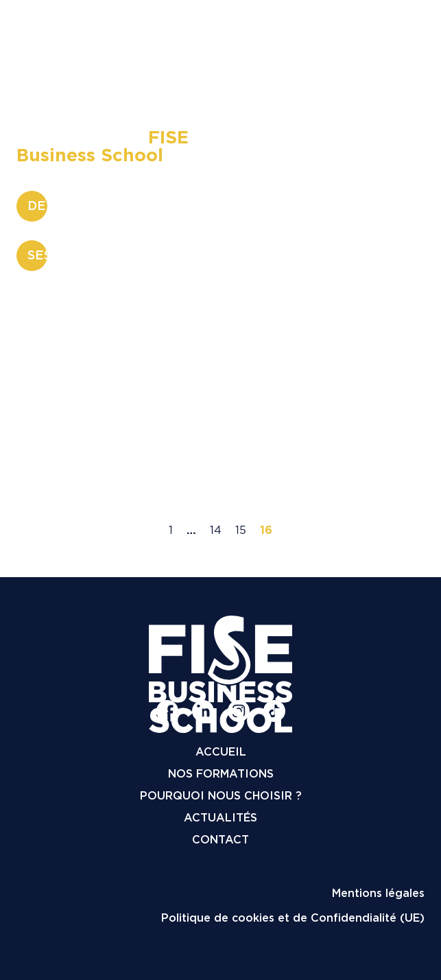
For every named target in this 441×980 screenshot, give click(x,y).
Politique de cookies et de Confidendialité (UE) (293, 918)
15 (241, 530)
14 (216, 530)
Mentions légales (378, 893)
